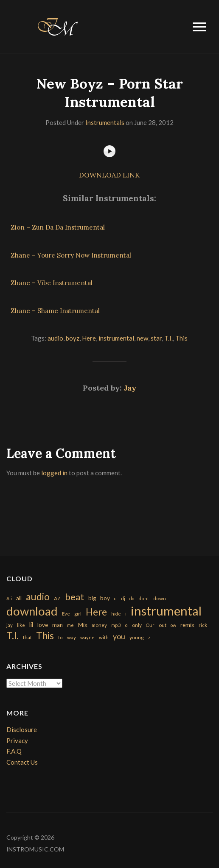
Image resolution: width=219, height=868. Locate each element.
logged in (54, 473)
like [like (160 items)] (21, 625)
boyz (73, 338)
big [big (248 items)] (92, 598)
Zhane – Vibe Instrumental (52, 283)
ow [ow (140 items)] (173, 625)
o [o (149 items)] (126, 625)
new (142, 338)
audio (55, 338)
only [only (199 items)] (137, 625)
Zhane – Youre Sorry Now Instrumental (71, 255)
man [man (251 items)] (58, 625)
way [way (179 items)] (72, 637)
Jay (130, 388)
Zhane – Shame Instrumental (55, 311)
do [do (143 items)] (132, 598)
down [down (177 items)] (160, 598)
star (156, 338)
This (181, 338)
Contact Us (22, 762)
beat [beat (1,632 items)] (74, 597)
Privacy (17, 740)
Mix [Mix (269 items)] (83, 625)
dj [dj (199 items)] (123, 598)
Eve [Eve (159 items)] (66, 614)
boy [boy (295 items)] (105, 598)
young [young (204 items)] (137, 637)
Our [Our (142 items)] (150, 625)
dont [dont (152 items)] (144, 598)
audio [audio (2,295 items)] (38, 597)
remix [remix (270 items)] (187, 625)
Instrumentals (105, 122)
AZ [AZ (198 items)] (57, 598)
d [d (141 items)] (115, 598)
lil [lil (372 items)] (31, 624)
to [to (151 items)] (60, 637)
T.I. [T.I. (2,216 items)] (13, 636)
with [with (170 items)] (104, 637)
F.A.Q (14, 751)
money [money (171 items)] (99, 625)
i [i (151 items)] (126, 614)
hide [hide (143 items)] (116, 614)
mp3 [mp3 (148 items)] (116, 625)
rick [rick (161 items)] (203, 625)
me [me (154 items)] (70, 625)
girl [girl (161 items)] (78, 614)
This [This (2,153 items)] (45, 636)
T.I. (168, 338)
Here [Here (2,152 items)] (96, 612)
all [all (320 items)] (19, 598)
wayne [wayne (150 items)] (87, 637)
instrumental (116, 338)
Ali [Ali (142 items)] (9, 598)
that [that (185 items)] (27, 637)
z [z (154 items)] (149, 637)
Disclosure (22, 729)
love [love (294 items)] (43, 625)
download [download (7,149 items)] (32, 611)
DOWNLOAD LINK (109, 175)
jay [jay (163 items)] (10, 625)
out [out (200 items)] (163, 625)
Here (89, 338)
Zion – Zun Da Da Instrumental (58, 227)
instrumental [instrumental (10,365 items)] (166, 611)
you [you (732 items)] (119, 636)
